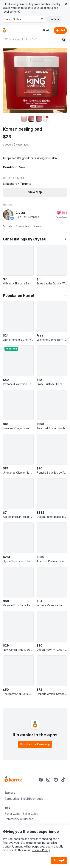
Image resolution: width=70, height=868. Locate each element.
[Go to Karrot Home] (13, 780)
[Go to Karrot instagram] (48, 780)
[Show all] (65, 296)
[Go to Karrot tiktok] (63, 780)
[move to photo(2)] (31, 119)
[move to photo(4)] (46, 119)
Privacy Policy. (41, 850)
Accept (59, 860)
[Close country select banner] (66, 4)
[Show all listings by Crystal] (65, 239)
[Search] (64, 39)
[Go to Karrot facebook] (41, 780)
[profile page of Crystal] (8, 215)
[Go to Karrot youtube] (56, 780)
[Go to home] (4, 30)
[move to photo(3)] (39, 119)
